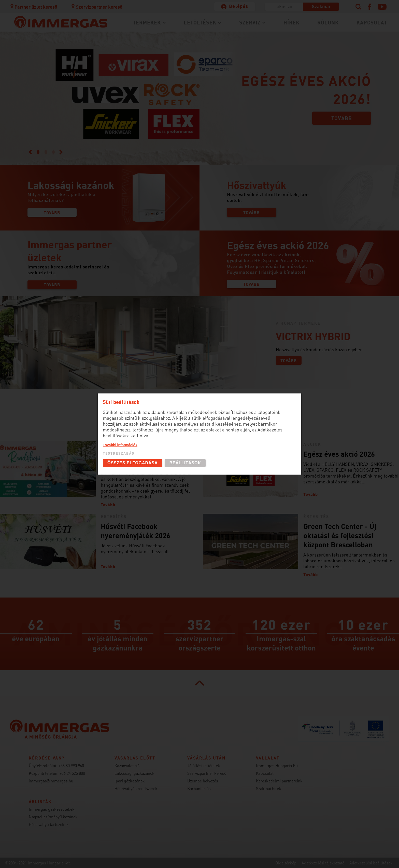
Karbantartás (199, 788)
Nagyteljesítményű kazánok (53, 817)
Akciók (312, 444)
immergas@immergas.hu (51, 781)
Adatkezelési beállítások (371, 863)
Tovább (342, 118)
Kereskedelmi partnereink (279, 781)
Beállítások (185, 463)
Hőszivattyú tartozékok (49, 824)
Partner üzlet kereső (34, 7)
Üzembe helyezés (203, 781)
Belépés (239, 6)
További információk (120, 445)
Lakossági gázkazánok (134, 773)
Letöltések (200, 22)
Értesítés (114, 516)
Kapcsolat (372, 22)
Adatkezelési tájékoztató (323, 863)
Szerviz (250, 22)
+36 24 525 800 (72, 773)
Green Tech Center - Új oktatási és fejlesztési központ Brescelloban (340, 535)
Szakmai (321, 6)
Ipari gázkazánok (130, 781)
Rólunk (328, 22)
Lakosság (284, 6)
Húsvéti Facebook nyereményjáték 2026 (136, 531)
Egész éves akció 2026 (339, 454)
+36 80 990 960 (71, 765)
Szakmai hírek (269, 788)
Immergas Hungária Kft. (277, 765)
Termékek (147, 22)
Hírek (291, 22)
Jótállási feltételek (204, 765)
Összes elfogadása (133, 463)
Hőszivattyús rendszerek (136, 788)
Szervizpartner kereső (97, 7)
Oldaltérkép (286, 863)
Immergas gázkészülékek (52, 809)
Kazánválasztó (127, 765)
